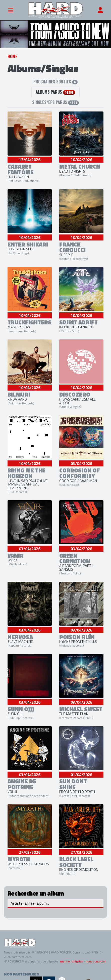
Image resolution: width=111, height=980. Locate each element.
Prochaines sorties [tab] (55, 79)
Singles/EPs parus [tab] (55, 100)
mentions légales (71, 959)
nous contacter (96, 959)
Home (12, 54)
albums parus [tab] (55, 89)
